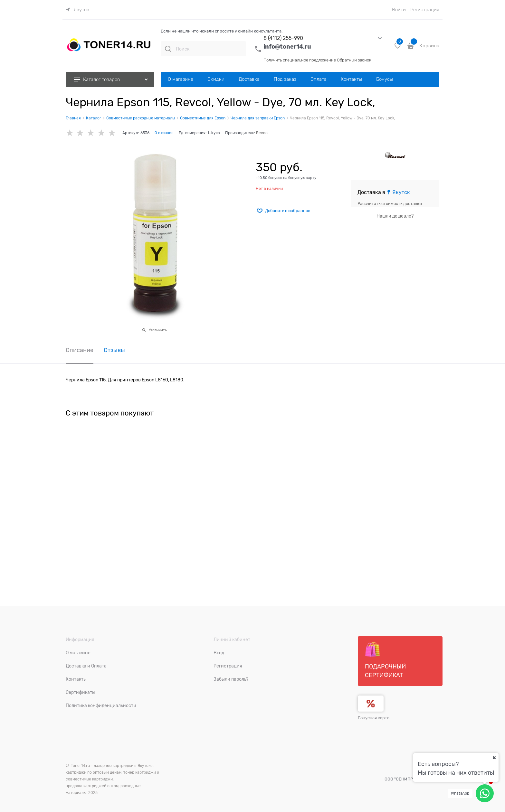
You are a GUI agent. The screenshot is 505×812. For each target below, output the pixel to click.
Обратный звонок (354, 60)
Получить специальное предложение (300, 60)
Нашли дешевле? (395, 216)
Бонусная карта (374, 718)
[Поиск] (168, 49)
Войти (399, 10)
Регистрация (425, 10)
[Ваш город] (494, 758)
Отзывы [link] (114, 350)
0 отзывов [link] (164, 133)
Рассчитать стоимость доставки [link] (390, 204)
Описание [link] (80, 350)
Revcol (262, 133)
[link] (77, 10)
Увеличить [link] (158, 330)
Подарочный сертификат (385, 660)
